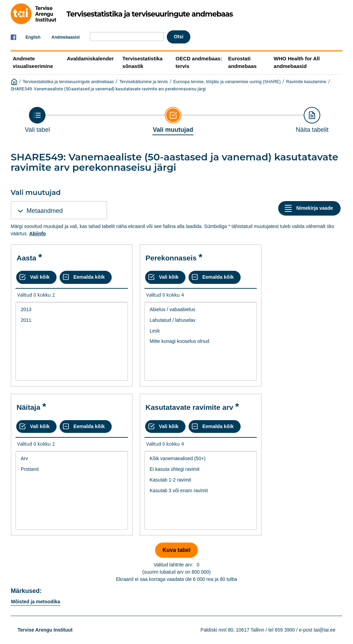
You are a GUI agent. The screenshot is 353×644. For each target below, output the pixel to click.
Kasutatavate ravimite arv (189, 407)
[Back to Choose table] (37, 120)
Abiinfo (38, 234)
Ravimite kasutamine (306, 82)
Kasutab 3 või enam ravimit (201, 491)
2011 (72, 320)
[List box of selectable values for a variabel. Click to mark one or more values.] (72, 341)
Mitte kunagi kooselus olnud (201, 341)
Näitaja (28, 407)
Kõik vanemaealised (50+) (201, 459)
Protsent (72, 469)
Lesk (201, 331)
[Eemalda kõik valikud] (86, 277)
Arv (72, 459)
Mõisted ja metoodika (36, 602)
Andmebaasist (65, 37)
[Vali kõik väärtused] (36, 277)
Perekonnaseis (171, 258)
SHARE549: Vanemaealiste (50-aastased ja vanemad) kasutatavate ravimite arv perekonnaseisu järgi (108, 89)
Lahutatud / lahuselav (201, 320)
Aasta (26, 258)
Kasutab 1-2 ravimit (201, 480)
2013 (72, 310)
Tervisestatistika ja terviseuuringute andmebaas (68, 82)
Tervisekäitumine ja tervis (144, 82)
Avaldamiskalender (90, 58)
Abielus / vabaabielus (201, 310)
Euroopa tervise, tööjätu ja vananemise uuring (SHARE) (227, 82)
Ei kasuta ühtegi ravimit (201, 469)
